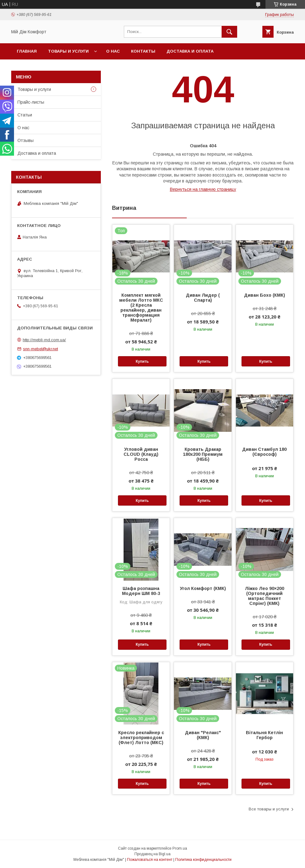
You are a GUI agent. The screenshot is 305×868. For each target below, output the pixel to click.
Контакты (143, 51)
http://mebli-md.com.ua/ (44, 340)
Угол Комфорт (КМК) (203, 588)
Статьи (25, 115)
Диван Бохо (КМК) (265, 295)
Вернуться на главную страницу (203, 189)
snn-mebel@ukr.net (40, 349)
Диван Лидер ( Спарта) (203, 298)
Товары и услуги (68, 51)
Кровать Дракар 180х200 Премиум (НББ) (203, 454)
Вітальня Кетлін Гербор (264, 735)
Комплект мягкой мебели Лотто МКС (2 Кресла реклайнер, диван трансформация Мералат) (141, 308)
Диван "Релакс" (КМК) (203, 735)
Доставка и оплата (190, 51)
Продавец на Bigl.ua (152, 854)
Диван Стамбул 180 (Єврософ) (264, 452)
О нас (113, 51)
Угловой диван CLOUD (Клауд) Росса (141, 454)
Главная (27, 51)
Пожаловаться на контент (150, 860)
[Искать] (229, 32)
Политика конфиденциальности (203, 860)
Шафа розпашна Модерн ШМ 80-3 (141, 591)
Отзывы (26, 140)
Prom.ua (180, 848)
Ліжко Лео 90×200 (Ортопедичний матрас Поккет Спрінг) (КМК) (265, 596)
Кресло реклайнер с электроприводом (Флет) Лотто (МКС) (141, 738)
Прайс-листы (31, 102)
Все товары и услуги (269, 809)
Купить (142, 361)
